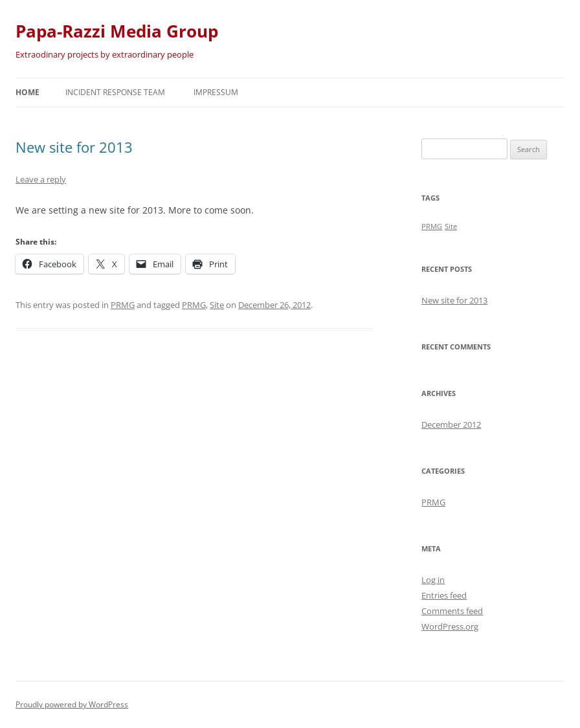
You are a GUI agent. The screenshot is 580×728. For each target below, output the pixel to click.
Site (217, 305)
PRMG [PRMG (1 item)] (432, 226)
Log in (433, 580)
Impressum (216, 92)
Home (28, 92)
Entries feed (444, 595)
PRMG (123, 305)
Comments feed (452, 611)
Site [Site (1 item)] (451, 226)
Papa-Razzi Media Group (117, 31)
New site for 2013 (74, 147)
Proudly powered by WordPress (72, 704)
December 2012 (451, 425)
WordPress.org (450, 626)
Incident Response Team (115, 92)
